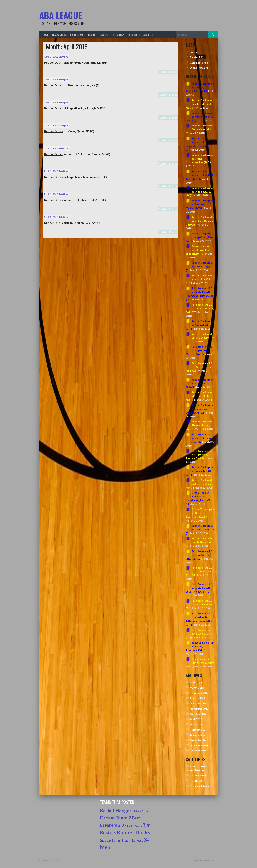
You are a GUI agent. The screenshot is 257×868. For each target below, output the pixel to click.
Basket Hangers (117, 811)
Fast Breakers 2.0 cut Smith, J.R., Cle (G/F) (199, 634)
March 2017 (197, 724)
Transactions (59, 35)
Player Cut (196, 781)
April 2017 (196, 719)
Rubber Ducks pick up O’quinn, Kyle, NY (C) (199, 192)
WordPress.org (199, 68)
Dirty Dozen (142, 811)
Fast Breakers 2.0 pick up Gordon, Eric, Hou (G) (199, 555)
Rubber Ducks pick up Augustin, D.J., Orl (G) (199, 383)
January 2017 (198, 735)
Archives (148, 35)
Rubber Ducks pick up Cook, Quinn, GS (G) (200, 529)
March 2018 (197, 688)
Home (46, 35)
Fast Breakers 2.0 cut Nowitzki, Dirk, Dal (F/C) (200, 308)
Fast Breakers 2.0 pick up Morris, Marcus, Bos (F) (199, 350)
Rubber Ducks (168, 72)
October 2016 (198, 751)
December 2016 (199, 740)
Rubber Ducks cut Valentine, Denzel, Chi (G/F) (199, 221)
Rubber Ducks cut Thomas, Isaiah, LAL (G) (199, 425)
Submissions (77, 35)
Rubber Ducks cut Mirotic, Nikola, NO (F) (199, 396)
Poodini (138, 826)
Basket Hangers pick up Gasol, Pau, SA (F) (200, 237)
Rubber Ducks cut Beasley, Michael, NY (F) (199, 104)
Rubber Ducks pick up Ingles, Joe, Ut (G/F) (199, 471)
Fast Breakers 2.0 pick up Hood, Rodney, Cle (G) (199, 455)
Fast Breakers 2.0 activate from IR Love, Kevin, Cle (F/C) (199, 588)
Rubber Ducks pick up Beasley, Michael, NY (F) (199, 204)
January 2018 (198, 698)
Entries (197, 57)
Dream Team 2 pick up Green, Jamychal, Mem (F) (200, 513)
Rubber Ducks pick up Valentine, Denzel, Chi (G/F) (199, 409)
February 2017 (198, 730)
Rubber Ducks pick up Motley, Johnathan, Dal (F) (199, 87)
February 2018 (198, 693)
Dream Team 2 (116, 818)
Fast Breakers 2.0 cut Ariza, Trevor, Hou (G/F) (199, 367)
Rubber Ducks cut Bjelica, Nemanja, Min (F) (199, 484)
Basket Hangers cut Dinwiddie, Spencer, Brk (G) (198, 250)
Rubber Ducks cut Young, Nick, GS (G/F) (199, 279)
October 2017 (198, 714)
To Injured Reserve (201, 786)
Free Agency (118, 35)
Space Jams (110, 840)
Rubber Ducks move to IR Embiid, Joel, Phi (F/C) (200, 175)
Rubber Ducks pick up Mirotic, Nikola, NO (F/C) (200, 117)
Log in (193, 52)
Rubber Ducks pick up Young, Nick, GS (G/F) (199, 325)
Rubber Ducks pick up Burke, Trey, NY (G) (199, 266)
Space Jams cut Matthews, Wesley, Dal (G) (200, 663)
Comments (199, 63)
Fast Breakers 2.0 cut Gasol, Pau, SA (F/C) (199, 604)
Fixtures (103, 35)
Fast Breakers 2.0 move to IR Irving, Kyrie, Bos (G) (199, 438)
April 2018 (196, 682)
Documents (134, 35)
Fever (129, 825)
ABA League (61, 15)
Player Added (198, 775)
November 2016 (199, 745)
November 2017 (199, 709)
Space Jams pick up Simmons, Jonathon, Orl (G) (200, 646)
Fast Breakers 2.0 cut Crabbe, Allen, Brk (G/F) (199, 571)
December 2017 (199, 703)
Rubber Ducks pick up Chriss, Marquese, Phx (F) (199, 159)
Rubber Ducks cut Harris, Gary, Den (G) (199, 542)
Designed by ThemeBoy (206, 860)
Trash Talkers (132, 840)
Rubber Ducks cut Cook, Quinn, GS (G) (199, 129)
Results (91, 35)
